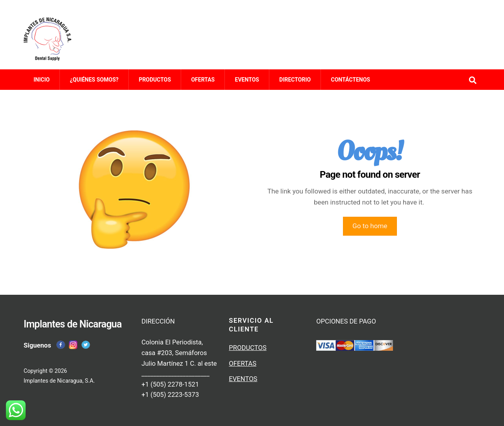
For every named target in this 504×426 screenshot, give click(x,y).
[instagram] (73, 343)
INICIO (42, 84)
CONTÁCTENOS (351, 84)
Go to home (370, 229)
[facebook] (61, 343)
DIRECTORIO (295, 84)
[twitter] (86, 343)
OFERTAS (203, 84)
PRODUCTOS (155, 84)
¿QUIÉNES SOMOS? (94, 84)
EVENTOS (247, 84)
